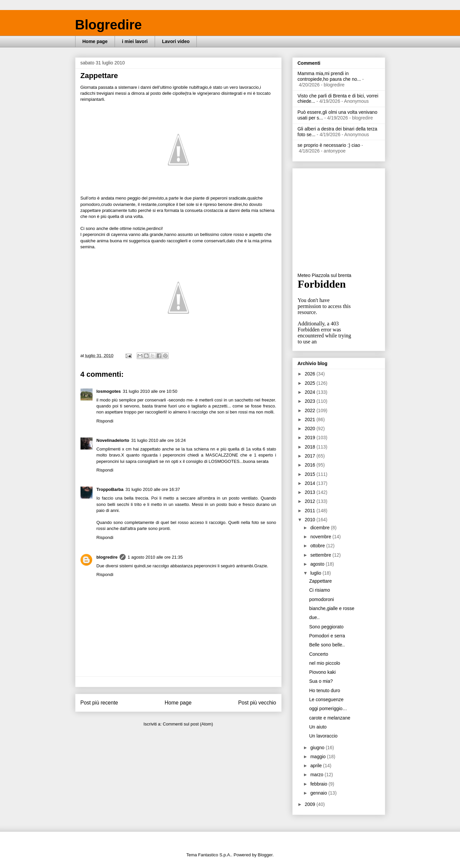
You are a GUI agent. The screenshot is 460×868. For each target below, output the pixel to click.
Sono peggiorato (326, 627)
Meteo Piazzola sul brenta (325, 275)
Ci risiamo (319, 590)
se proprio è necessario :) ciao (329, 145)
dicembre (321, 528)
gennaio (319, 793)
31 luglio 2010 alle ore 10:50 (150, 391)
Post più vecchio (257, 703)
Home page (95, 41)
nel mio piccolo (325, 663)
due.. (314, 617)
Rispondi (105, 421)
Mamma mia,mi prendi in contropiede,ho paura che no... (329, 76)
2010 (311, 520)
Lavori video (176, 41)
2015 (311, 474)
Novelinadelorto (113, 440)
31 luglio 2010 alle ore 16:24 (159, 440)
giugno (318, 748)
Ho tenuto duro (325, 690)
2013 (311, 492)
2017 (311, 456)
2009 (311, 804)
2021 (311, 419)
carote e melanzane (330, 718)
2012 (311, 501)
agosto (318, 564)
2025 (311, 383)
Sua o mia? (321, 681)
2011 (311, 511)
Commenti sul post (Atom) (188, 724)
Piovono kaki (322, 672)
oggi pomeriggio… (328, 708)
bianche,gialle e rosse (332, 608)
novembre (321, 537)
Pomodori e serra (327, 636)
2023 (311, 401)
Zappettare (320, 581)
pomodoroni (321, 599)
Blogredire (109, 25)
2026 (311, 374)
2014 (311, 483)
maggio (319, 757)
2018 (311, 447)
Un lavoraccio (323, 736)
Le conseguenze (326, 699)
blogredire (107, 557)
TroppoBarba (110, 489)
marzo (318, 775)
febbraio (319, 784)
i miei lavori (135, 41)
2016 (311, 465)
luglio (317, 573)
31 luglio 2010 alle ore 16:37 (152, 489)
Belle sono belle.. (327, 645)
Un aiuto (318, 727)
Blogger (265, 855)
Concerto (319, 654)
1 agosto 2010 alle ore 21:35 (155, 557)
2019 (311, 438)
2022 (311, 410)
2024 (311, 392)
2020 (311, 428)
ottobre (318, 546)
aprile (317, 766)
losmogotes (109, 391)
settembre (321, 555)
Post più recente (99, 703)
